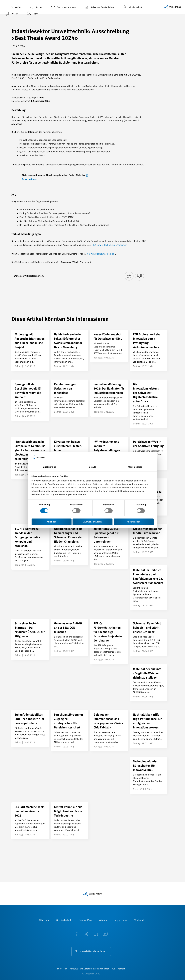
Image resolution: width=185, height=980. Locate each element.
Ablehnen (51, 522)
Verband (139, 920)
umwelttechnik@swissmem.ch (112, 245)
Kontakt (121, 969)
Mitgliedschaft (132, 7)
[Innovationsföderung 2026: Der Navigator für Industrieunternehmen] (109, 398)
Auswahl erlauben (92, 522)
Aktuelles (44, 920)
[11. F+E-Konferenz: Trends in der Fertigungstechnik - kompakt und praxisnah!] (30, 547)
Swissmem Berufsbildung (99, 7)
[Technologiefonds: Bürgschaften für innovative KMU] (149, 775)
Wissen (103, 920)
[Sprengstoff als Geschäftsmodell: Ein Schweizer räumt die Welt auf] (30, 400)
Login (32, 14)
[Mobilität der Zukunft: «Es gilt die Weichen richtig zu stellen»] (149, 683)
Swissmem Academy (63, 7)
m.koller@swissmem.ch (103, 254)
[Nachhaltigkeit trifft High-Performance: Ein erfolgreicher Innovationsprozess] (149, 729)
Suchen (36, 7)
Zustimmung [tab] (50, 467)
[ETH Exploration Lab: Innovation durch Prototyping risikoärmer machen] (149, 350)
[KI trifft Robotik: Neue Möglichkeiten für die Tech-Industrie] (70, 821)
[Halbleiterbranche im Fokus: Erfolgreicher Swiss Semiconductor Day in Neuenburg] (70, 350)
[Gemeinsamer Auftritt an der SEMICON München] (70, 637)
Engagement (121, 920)
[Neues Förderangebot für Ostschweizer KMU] (109, 346)
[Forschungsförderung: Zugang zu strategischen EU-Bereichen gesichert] (70, 731)
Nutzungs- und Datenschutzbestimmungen (90, 969)
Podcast (11, 14)
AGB (114, 969)
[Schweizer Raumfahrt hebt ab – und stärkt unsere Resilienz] (149, 637)
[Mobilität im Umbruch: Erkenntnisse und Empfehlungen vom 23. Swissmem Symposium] (149, 588)
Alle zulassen (134, 522)
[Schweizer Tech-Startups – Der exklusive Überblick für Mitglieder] (30, 639)
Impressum (62, 969)
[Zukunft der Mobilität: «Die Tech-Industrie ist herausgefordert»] (30, 728)
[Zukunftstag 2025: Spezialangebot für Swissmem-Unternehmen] (109, 546)
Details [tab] (92, 467)
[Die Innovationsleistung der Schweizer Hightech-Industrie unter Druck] (149, 404)
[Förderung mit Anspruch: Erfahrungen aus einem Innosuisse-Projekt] (30, 350)
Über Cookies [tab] (135, 467)
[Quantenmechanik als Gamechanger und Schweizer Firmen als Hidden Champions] (70, 545)
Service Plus (85, 920)
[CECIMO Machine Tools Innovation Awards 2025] (30, 821)
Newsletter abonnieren (93, 952)
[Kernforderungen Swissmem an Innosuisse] (70, 398)
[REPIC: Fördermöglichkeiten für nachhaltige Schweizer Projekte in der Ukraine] (109, 642)
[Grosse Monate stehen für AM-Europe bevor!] (149, 540)
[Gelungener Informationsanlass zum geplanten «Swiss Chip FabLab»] (109, 731)
